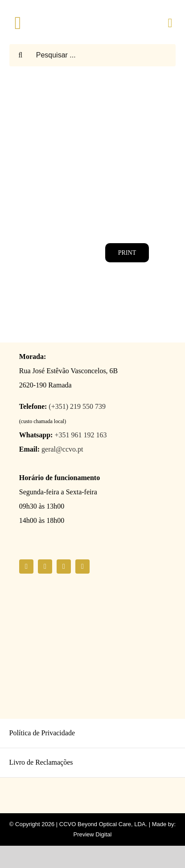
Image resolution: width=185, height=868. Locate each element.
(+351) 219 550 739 (77, 406)
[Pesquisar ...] (93, 55)
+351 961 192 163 (80, 435)
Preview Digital (93, 834)
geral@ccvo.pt (62, 449)
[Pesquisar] (21, 55)
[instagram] (45, 566)
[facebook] (26, 566)
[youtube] (64, 566)
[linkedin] (82, 566)
